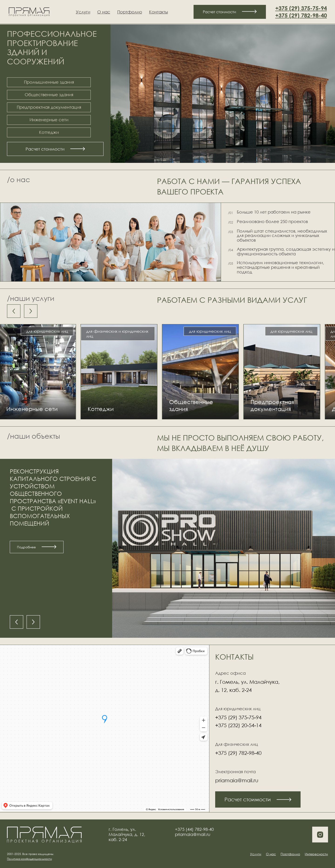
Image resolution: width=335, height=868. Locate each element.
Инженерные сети (49, 120)
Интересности (316, 854)
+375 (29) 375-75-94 (301, 8)
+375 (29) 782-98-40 (301, 15)
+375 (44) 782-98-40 (194, 829)
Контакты (159, 12)
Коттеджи (49, 132)
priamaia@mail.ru (237, 780)
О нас (104, 12)
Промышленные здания (49, 82)
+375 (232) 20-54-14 (238, 725)
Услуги (83, 12)
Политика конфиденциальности (29, 859)
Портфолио (130, 12)
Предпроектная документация (49, 107)
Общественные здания (49, 95)
